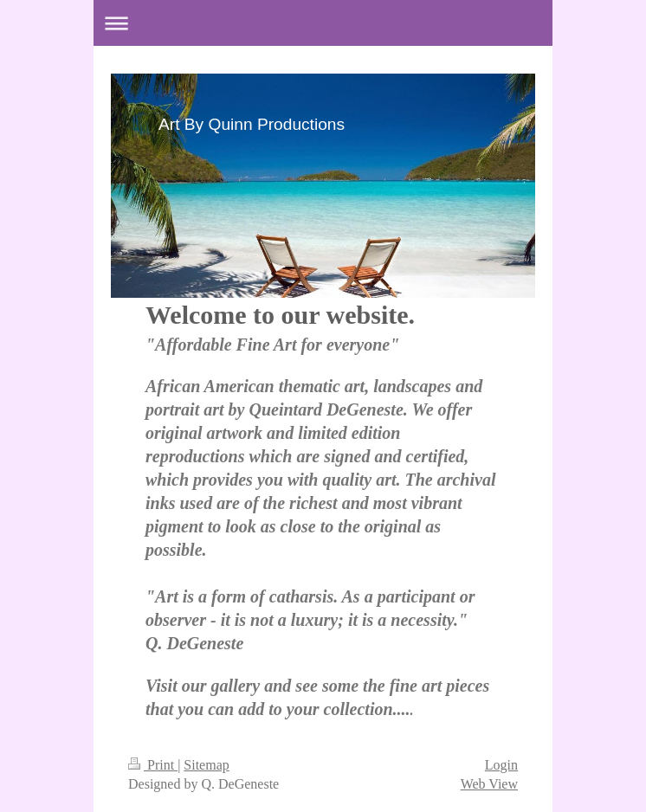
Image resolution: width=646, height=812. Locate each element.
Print (153, 765)
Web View (489, 784)
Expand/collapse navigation (323, 23)
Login (501, 765)
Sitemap (206, 765)
